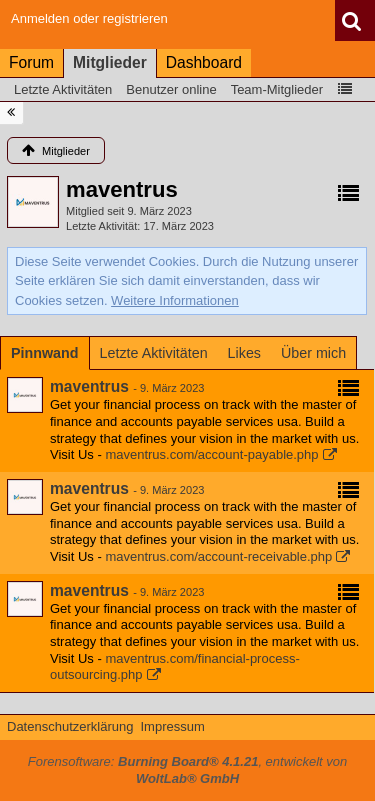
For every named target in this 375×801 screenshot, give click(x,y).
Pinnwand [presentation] (45, 353)
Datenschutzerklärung (70, 726)
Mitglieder (110, 62)
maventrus (89, 386)
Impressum (172, 726)
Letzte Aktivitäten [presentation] (154, 353)
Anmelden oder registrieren (89, 18)
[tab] (45, 353)
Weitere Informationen (175, 300)
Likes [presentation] (244, 353)
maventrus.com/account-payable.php (211, 454)
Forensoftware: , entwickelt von (188, 770)
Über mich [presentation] (313, 353)
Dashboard (204, 62)
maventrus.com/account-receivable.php (218, 556)
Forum (31, 62)
